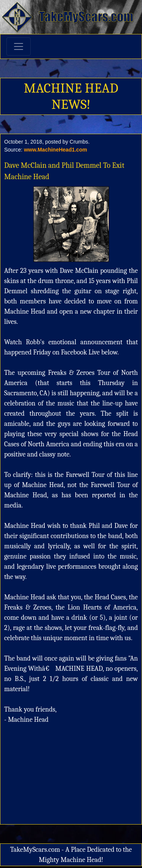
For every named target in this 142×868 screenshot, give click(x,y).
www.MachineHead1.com (55, 150)
